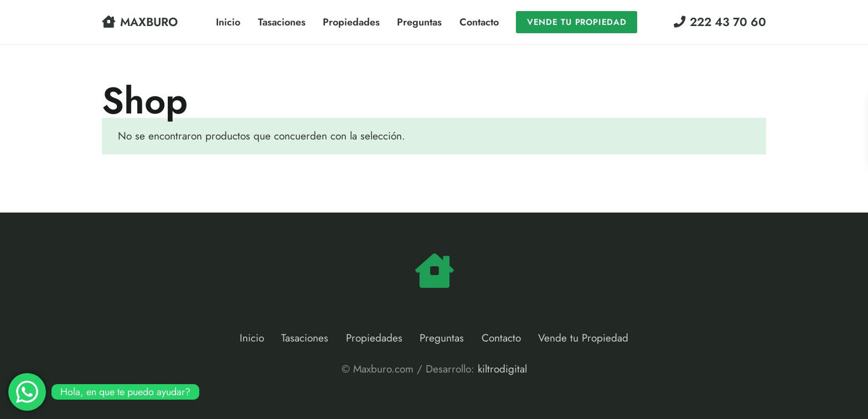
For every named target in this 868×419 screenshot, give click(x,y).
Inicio (252, 338)
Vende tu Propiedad (583, 338)
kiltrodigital (502, 369)
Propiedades (374, 338)
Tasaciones (305, 338)
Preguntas (442, 338)
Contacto (501, 338)
